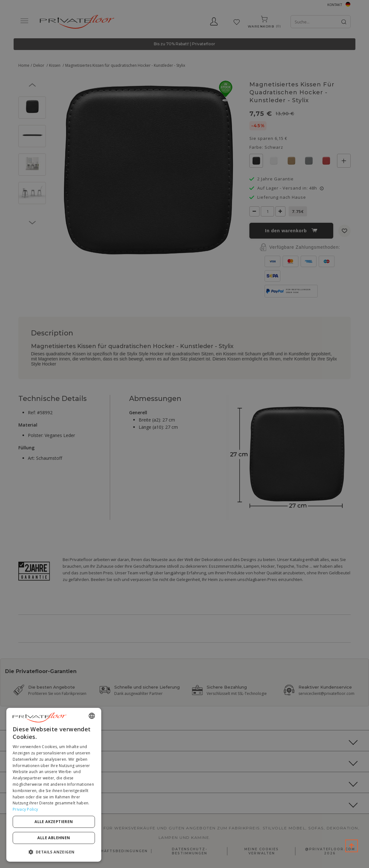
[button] (54, 852)
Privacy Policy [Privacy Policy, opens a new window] (25, 809)
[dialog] (54, 785)
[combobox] (92, 716)
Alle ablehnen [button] (54, 838)
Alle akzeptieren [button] (54, 822)
